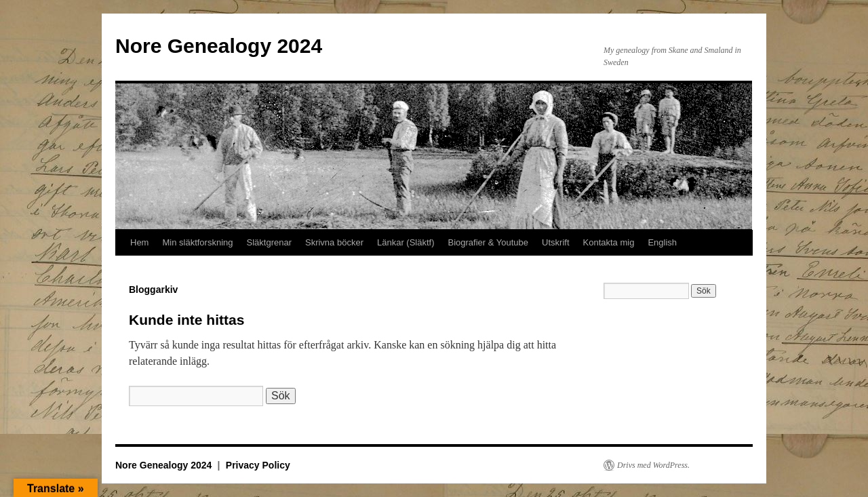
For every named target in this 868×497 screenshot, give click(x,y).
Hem (139, 242)
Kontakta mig (609, 242)
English (662, 242)
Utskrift (555, 242)
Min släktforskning (197, 242)
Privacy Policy (258, 465)
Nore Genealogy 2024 (219, 46)
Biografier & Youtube (489, 242)
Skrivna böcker (334, 242)
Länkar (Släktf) (406, 242)
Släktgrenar (269, 242)
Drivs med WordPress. (653, 465)
